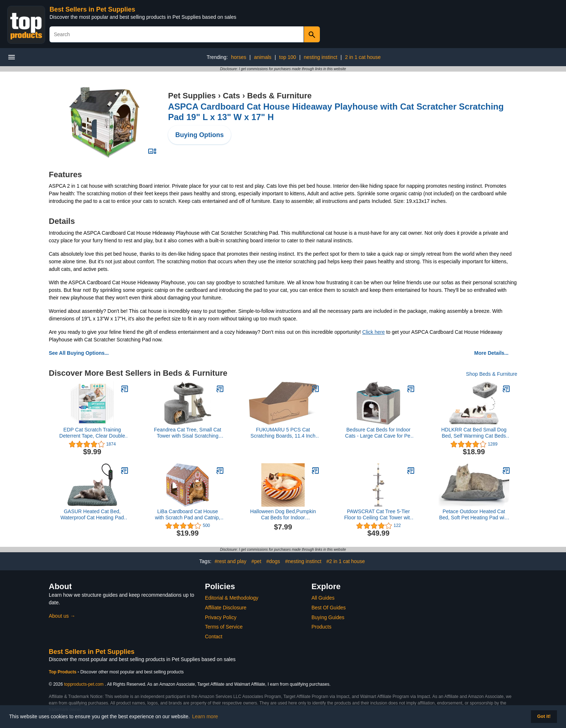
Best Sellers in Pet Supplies (92, 9)
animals (263, 57)
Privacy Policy (221, 617)
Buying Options (200, 135)
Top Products (63, 672)
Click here (373, 332)
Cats (232, 96)
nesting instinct (320, 57)
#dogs (273, 561)
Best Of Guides (329, 608)
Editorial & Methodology (232, 598)
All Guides (323, 598)
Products (321, 627)
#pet (256, 561)
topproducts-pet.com (84, 684)
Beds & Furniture (279, 96)
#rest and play (231, 561)
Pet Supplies (192, 96)
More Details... (491, 353)
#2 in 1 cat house (346, 561)
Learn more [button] (205, 716)
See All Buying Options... (79, 353)
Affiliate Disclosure (226, 608)
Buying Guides (328, 617)
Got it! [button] (544, 716)
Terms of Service (224, 627)
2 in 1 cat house (363, 57)
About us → (62, 616)
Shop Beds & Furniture (492, 374)
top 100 (288, 57)
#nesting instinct (303, 561)
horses (239, 57)
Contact (214, 637)
